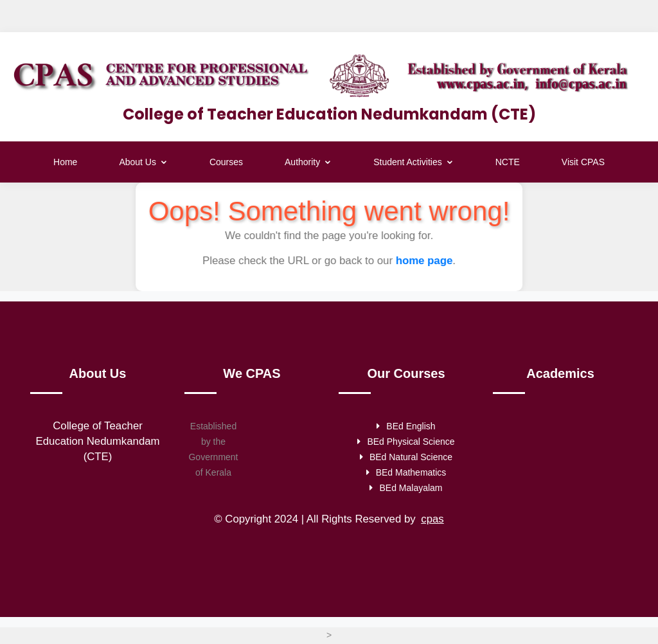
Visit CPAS (583, 162)
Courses (226, 162)
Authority (308, 162)
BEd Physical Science (406, 443)
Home (65, 162)
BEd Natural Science (406, 458)
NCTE (508, 162)
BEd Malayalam (406, 489)
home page (422, 261)
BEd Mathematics (406, 474)
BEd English (406, 427)
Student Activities (413, 162)
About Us (143, 162)
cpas (432, 520)
